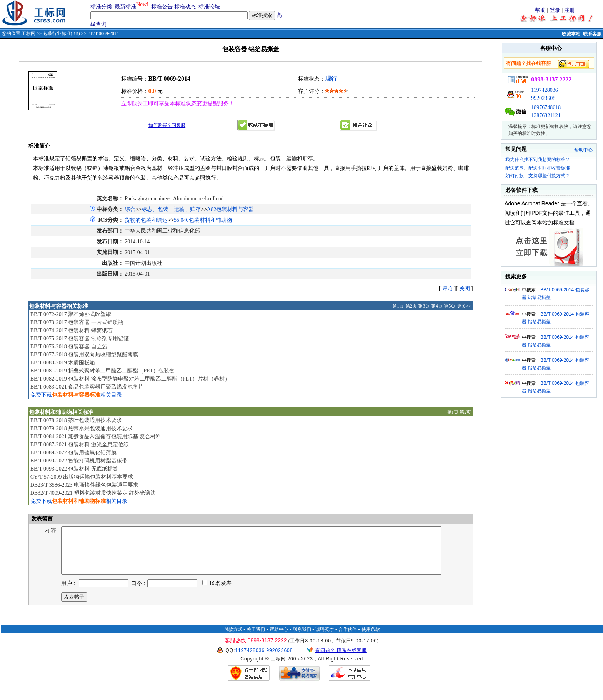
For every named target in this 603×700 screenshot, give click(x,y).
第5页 (450, 306)
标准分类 (101, 7)
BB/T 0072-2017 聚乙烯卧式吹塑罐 (71, 314)
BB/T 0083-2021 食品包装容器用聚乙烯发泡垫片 (87, 387)
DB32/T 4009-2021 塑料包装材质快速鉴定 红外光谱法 (93, 493)
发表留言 (42, 519)
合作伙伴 (348, 638)
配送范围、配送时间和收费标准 (538, 168)
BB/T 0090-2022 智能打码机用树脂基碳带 (79, 461)
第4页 (437, 306)
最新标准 (125, 7)
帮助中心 (583, 150)
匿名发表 (217, 593)
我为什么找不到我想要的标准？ (538, 160)
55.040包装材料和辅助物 (203, 220)
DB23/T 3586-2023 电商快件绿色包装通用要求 (84, 485)
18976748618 (546, 107)
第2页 (411, 306)
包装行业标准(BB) (62, 33)
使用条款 (371, 638)
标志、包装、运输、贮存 (171, 209)
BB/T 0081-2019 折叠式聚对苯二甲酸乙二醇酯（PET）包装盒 (102, 371)
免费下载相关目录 (76, 395)
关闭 (465, 288)
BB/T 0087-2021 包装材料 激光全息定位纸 (80, 445)
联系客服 (592, 34)
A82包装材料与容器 (230, 209)
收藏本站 (571, 34)
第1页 (398, 306)
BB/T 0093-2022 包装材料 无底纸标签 (74, 469)
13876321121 (546, 116)
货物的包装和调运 (146, 220)
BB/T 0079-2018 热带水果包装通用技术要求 (82, 428)
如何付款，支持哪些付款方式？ (538, 176)
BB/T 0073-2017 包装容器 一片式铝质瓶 (77, 322)
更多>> (464, 306)
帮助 (540, 10)
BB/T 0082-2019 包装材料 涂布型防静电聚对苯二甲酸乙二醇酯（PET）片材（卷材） (130, 379)
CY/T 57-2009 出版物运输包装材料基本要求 (82, 477)
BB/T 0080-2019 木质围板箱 (63, 363)
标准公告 (162, 7)
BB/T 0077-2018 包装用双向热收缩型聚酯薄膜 (84, 355)
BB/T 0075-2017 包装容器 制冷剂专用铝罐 (80, 338)
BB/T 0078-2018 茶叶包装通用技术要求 (76, 420)
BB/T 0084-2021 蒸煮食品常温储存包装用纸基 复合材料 (96, 436)
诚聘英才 (325, 638)
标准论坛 (209, 7)
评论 (447, 288)
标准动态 (185, 7)
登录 (555, 10)
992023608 (543, 98)
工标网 (28, 33)
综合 (130, 209)
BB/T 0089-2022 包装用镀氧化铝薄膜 (74, 453)
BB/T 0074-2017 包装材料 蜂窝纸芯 (72, 330)
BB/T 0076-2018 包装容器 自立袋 (69, 347)
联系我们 (302, 638)
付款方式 (233, 638)
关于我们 (256, 638)
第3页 (424, 306)
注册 (570, 10)
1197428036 (544, 90)
